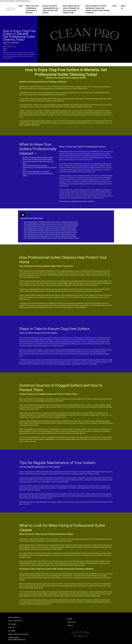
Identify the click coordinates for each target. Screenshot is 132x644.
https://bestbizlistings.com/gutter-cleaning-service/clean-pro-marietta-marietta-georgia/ (50, 236)
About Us (123, 7)
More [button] (115, 6)
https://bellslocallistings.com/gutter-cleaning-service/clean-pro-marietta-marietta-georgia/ (51, 226)
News (21, 6)
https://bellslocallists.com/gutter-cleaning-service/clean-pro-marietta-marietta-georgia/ (50, 228)
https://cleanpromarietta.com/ (17, 640)
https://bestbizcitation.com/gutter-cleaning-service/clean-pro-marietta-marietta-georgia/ (50, 230)
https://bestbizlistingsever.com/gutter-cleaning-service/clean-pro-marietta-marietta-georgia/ (51, 238)
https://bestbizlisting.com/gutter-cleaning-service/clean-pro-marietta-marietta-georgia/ (50, 234)
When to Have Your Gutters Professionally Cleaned (38, 159)
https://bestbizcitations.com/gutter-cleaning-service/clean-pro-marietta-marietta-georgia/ (51, 232)
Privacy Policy (71, 622)
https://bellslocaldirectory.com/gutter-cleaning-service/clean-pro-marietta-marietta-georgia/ (51, 224)
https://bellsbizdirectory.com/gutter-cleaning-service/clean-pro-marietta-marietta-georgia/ (51, 222)
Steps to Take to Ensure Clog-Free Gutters (35, 165)
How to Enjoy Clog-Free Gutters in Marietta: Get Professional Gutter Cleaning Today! (71, 9)
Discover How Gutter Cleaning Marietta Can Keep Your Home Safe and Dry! (50, 9)
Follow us (70, 625)
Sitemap (70, 619)
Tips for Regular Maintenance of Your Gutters (36, 171)
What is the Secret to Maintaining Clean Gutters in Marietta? (32, 9)
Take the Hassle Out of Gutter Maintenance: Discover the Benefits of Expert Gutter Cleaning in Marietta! (97, 9)
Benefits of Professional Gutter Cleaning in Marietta (38, 157)
